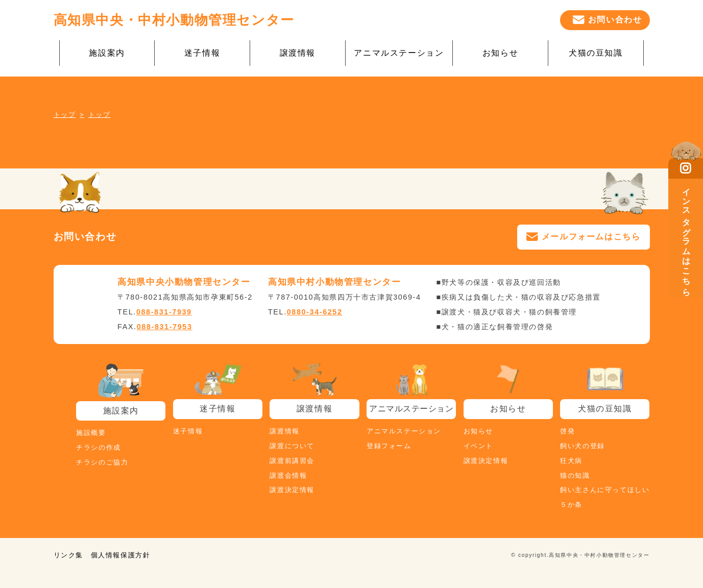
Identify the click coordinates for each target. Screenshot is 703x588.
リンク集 (68, 555)
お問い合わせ (615, 20)
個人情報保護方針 (121, 555)
